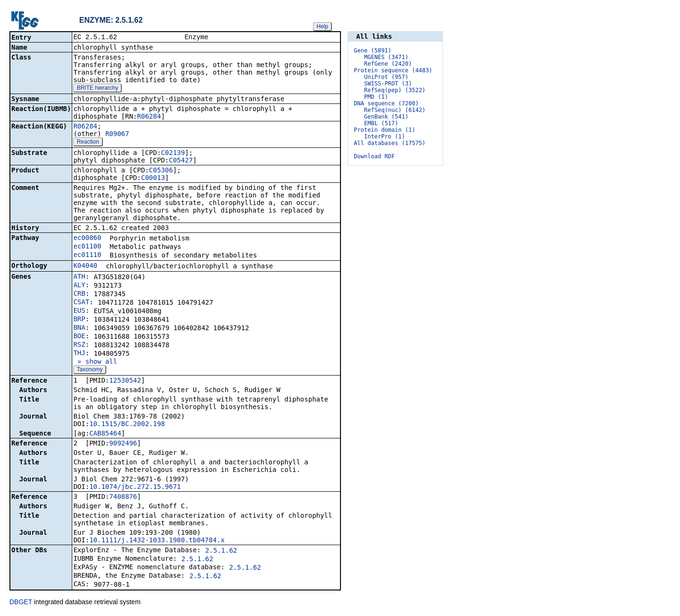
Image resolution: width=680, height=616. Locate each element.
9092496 (123, 444)
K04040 (85, 266)
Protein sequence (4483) (393, 70)
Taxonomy (89, 370)
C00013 (153, 179)
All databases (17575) (390, 143)
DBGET (21, 603)
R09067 (117, 135)
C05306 (161, 171)
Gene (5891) (372, 51)
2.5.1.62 (221, 551)
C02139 (173, 154)
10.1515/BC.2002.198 (127, 425)
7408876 (123, 497)
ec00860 (87, 239)
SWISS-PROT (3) (388, 84)
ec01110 (87, 256)
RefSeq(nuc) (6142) (395, 110)
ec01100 (87, 247)
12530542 (125, 381)
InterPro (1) (385, 137)
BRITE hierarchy (97, 89)
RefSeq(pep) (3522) (395, 90)
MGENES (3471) (386, 57)
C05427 (181, 161)
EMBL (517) (381, 123)
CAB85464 (105, 434)
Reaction (88, 143)
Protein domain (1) (384, 130)
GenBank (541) (386, 117)
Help (322, 26)
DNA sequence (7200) (386, 103)
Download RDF (374, 156)
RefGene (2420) (388, 64)
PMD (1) (376, 97)
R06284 (149, 117)
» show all (95, 362)
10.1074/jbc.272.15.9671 (135, 488)
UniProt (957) (386, 77)
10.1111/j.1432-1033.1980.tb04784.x (157, 541)
